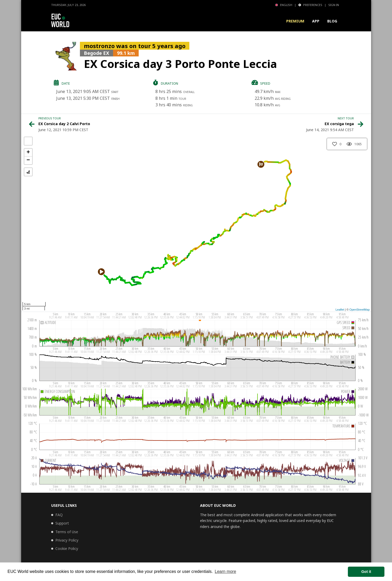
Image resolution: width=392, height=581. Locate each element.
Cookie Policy (67, 548)
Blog (332, 21)
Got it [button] (366, 572)
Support (62, 523)
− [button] (28, 160)
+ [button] (28, 153)
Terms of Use (67, 532)
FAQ (59, 515)
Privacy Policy (67, 540)
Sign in (334, 5)
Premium (295, 21)
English (284, 5)
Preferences (310, 5)
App (316, 21)
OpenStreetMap (360, 310)
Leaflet (340, 310)
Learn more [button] (225, 571)
